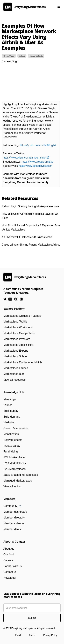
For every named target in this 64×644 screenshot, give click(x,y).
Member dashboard (15, 512)
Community (10, 506)
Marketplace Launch (16, 368)
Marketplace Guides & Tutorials (22, 316)
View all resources (15, 380)
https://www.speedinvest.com (35, 166)
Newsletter (10, 578)
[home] (27, 7)
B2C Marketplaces (15, 463)
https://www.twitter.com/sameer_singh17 (26, 158)
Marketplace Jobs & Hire (18, 345)
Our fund (9, 554)
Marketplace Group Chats (19, 333)
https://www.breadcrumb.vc (38, 162)
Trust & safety (12, 446)
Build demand (12, 417)
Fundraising (11, 452)
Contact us (10, 572)
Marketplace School (15, 356)
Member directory (14, 518)
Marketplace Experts (16, 351)
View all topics (12, 486)
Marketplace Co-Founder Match (23, 362)
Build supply (11, 411)
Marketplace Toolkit (15, 322)
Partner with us (13, 566)
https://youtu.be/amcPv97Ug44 (38, 145)
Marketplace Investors (17, 339)
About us (9, 549)
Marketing (9, 422)
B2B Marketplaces (15, 469)
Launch (8, 405)
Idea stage (10, 399)
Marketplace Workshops (18, 327)
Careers (8, 560)
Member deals (12, 529)
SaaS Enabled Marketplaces (21, 475)
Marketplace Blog (14, 374)
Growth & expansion (16, 428)
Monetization (11, 434)
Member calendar (14, 523)
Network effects (13, 440)
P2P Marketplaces (15, 457)
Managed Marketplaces (18, 481)
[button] (59, 7)
